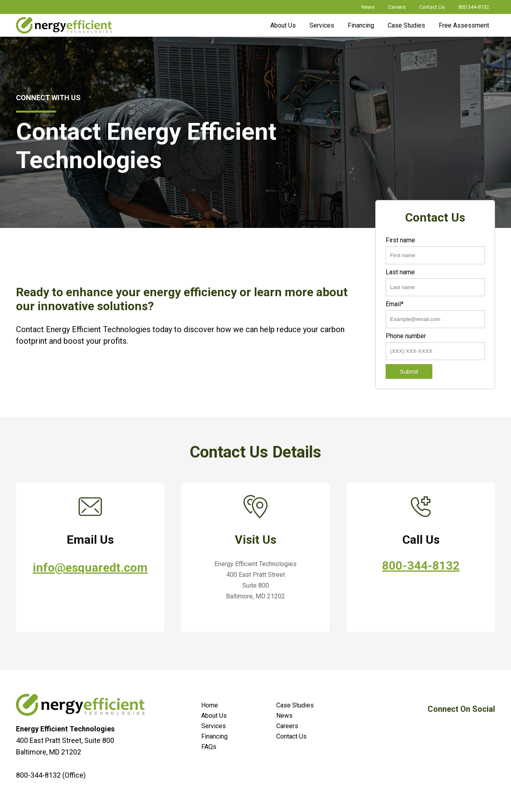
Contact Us (432, 7)
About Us (283, 25)
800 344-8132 (474, 7)
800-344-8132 (421, 565)
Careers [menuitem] (287, 726)
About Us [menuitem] (214, 716)
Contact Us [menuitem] (291, 736)
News (368, 7)
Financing (361, 25)
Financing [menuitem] (214, 736)
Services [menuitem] (214, 726)
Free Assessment (464, 25)
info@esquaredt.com (90, 567)
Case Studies (406, 25)
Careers (397, 7)
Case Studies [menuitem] (295, 705)
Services (322, 25)
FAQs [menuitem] (209, 747)
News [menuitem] (284, 716)
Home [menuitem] (210, 705)
